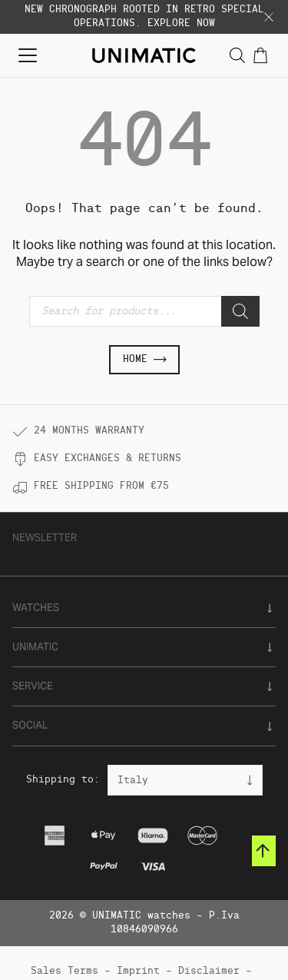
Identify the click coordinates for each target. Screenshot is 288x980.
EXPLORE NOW (181, 23)
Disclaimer (209, 971)
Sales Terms (65, 971)
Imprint (138, 971)
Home (144, 360)
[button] (269, 17)
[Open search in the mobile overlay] (237, 56)
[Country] (185, 780)
